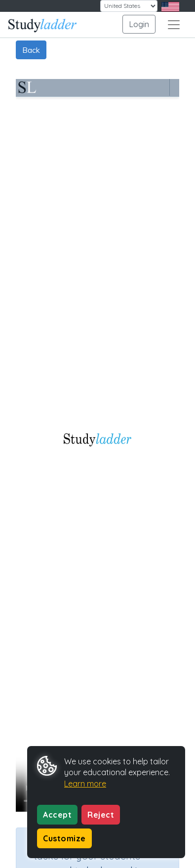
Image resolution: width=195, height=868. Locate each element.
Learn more (85, 784)
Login (139, 24)
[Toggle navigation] (174, 25)
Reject (101, 815)
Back (31, 50)
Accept (57, 815)
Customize (64, 838)
